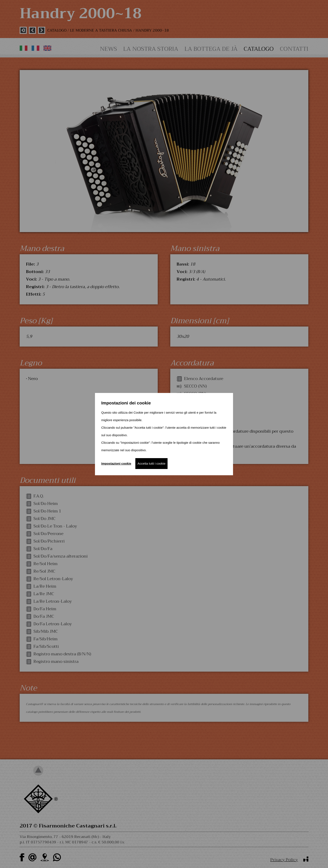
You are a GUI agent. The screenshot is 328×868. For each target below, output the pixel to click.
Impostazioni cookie (116, 463)
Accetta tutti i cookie (151, 463)
